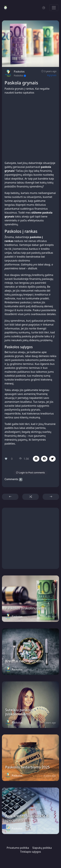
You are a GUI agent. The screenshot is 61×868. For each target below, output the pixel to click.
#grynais (52, 75)
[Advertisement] (30, 128)
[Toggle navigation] (54, 8)
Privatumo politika (18, 848)
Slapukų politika (42, 848)
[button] (44, 459)
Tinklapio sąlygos (30, 852)
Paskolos (19, 72)
